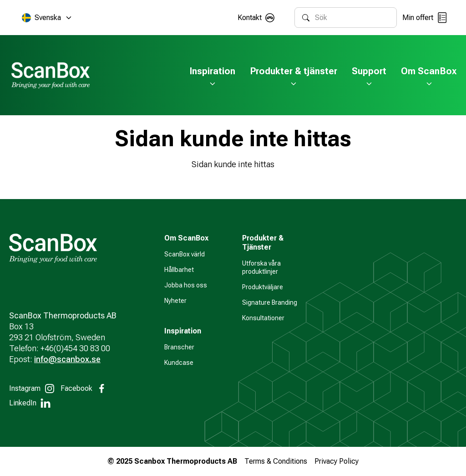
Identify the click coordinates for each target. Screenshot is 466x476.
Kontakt (250, 18)
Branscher (179, 347)
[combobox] (352, 18)
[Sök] (306, 18)
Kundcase (179, 363)
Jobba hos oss (186, 285)
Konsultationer (263, 318)
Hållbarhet (179, 270)
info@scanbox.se (67, 359)
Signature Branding (270, 302)
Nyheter (175, 301)
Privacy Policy (337, 461)
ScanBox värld (185, 254)
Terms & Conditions (276, 461)
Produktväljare (263, 287)
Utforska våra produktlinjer (261, 267)
